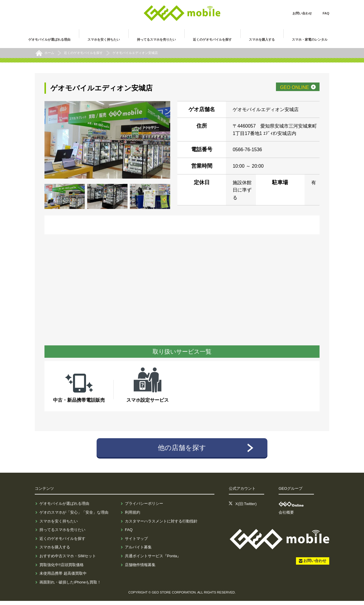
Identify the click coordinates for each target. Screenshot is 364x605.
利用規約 (133, 516)
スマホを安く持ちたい (59, 525)
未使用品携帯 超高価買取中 (63, 577)
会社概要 (286, 516)
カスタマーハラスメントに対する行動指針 (161, 525)
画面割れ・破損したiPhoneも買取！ (70, 586)
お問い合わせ (302, 13)
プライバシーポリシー (144, 508)
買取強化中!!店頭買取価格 (62, 569)
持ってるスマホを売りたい (62, 534)
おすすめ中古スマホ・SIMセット (68, 560)
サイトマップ (136, 543)
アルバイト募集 (138, 551)
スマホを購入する (55, 551)
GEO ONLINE (287, 89)
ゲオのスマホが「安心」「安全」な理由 (74, 516)
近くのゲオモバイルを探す (62, 543)
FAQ (326, 13)
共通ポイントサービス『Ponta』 (153, 560)
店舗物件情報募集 (140, 569)
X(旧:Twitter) (246, 508)
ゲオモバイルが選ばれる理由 (64, 508)
